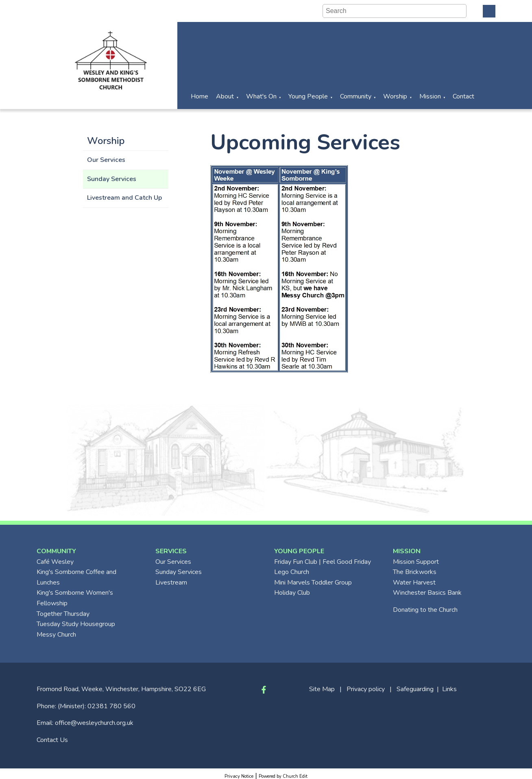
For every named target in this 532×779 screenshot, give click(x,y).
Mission (430, 96)
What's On (261, 96)
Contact (463, 96)
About (225, 96)
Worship (395, 96)
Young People (308, 96)
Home (199, 96)
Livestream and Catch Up (124, 198)
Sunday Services (112, 179)
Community (356, 96)
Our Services (106, 160)
